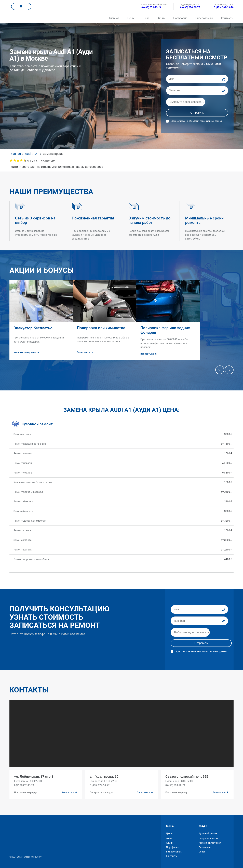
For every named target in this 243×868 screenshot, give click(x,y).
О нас (146, 18)
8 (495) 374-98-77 (190, 7)
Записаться (67, 792)
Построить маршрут (26, 792)
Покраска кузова (208, 839)
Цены (131, 18)
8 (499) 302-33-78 (224, 7)
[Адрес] (186, 102)
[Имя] (197, 79)
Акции (161, 18)
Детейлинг (205, 848)
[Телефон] (197, 90)
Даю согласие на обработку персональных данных (197, 121)
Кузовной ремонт (208, 834)
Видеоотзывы (204, 18)
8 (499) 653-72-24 (151, 7)
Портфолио (180, 18)
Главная (114, 18)
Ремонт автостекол (210, 843)
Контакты (227, 18)
